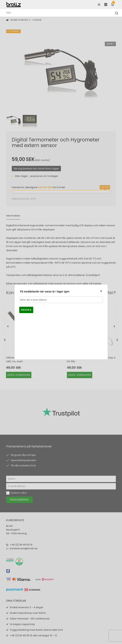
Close (101, 291)
